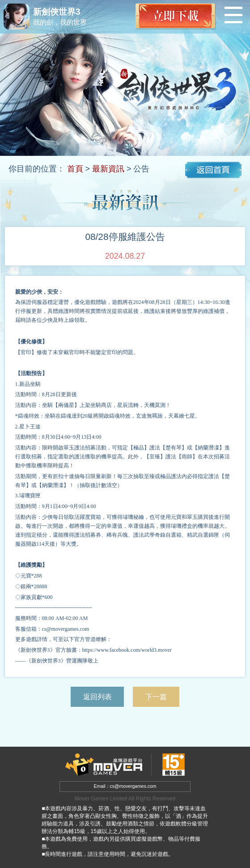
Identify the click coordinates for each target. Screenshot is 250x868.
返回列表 (97, 697)
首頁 (75, 169)
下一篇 (156, 697)
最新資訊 (108, 169)
